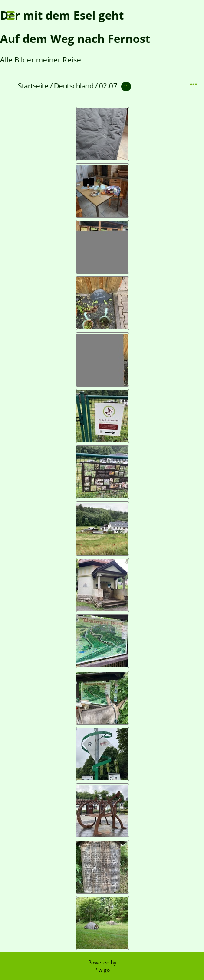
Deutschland (74, 86)
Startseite (33, 86)
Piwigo (102, 970)
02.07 (108, 86)
